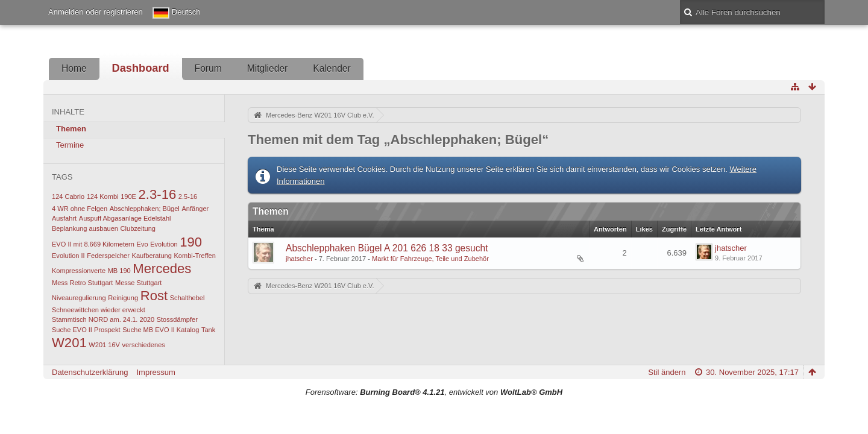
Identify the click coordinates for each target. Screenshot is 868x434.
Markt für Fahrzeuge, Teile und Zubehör (430, 259)
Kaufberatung (152, 256)
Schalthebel (187, 298)
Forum (208, 68)
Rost (154, 296)
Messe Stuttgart (138, 283)
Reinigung (123, 298)
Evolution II (68, 256)
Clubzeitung (138, 228)
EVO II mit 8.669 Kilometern (93, 244)
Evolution (164, 244)
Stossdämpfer (177, 319)
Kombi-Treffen (195, 256)
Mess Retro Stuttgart (82, 283)
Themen (71, 129)
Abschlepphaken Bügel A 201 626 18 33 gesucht (387, 248)
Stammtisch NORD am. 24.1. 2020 (103, 319)
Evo (143, 244)
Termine (70, 145)
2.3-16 (158, 194)
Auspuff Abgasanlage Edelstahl (125, 218)
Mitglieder (268, 68)
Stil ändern (667, 372)
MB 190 (119, 271)
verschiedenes (144, 345)
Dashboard (141, 68)
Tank (208, 330)
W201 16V (104, 345)
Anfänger (195, 209)
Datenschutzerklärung (90, 372)
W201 (69, 343)
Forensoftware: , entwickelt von (434, 392)
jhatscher (299, 259)
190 (191, 242)
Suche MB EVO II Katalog (161, 330)
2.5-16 (188, 197)
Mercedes (162, 269)
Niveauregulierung (79, 298)
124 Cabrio (68, 197)
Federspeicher (108, 256)
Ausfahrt (64, 218)
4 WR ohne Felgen (80, 209)
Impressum (156, 372)
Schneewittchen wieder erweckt (99, 310)
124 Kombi (103, 197)
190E (128, 197)
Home (74, 68)
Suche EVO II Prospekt (86, 330)
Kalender (332, 68)
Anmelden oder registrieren (96, 12)
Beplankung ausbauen (85, 228)
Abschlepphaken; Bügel (145, 209)
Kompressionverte (79, 271)
